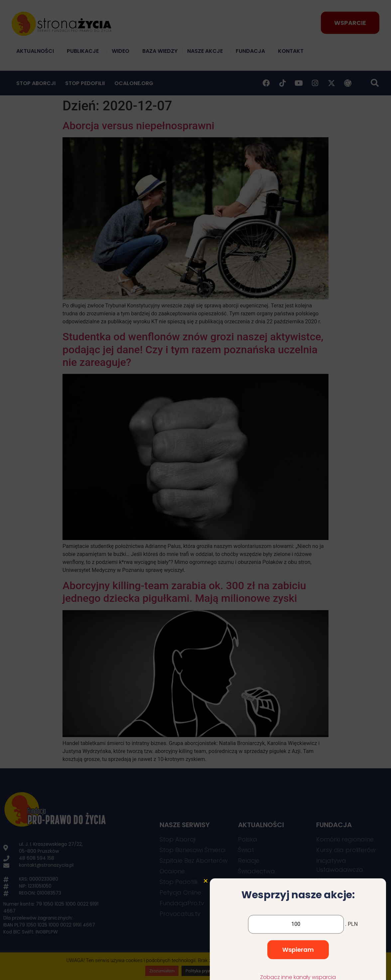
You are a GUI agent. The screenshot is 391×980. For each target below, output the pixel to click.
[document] (195, 490)
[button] (206, 938)
